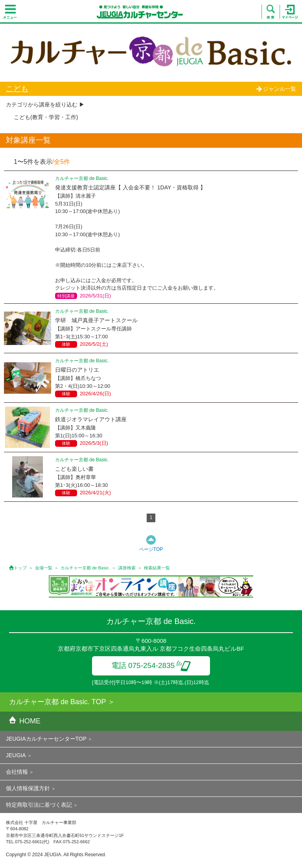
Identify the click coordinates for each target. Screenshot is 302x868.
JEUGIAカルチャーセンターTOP (46, 739)
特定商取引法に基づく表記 (39, 805)
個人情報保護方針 (28, 788)
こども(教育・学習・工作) (46, 117)
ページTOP (151, 549)
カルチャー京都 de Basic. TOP (57, 702)
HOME (25, 721)
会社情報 (17, 772)
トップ (20, 568)
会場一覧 (44, 568)
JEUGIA (16, 755)
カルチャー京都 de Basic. (85, 568)
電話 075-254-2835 (151, 665)
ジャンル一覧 (276, 89)
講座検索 (127, 568)
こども (17, 89)
